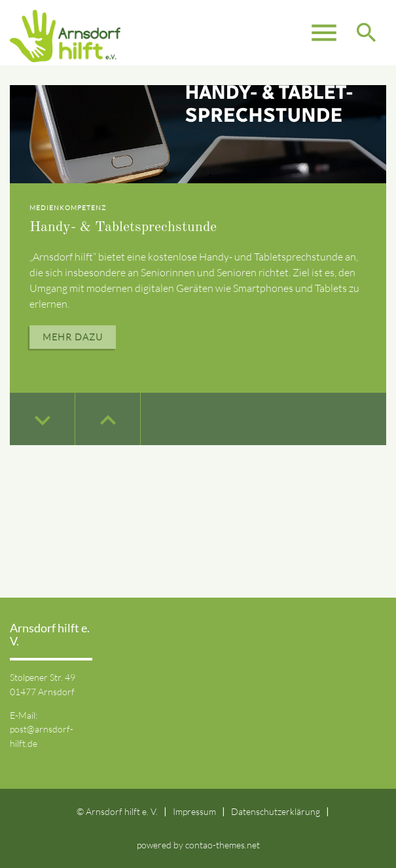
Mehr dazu (73, 337)
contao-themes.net (223, 845)
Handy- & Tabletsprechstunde (123, 227)
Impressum (194, 811)
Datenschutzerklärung (276, 811)
